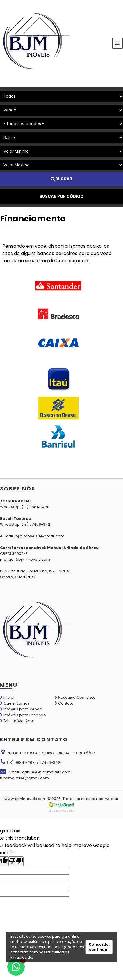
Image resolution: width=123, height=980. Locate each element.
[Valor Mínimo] (61, 151)
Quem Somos (15, 703)
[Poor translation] (16, 861)
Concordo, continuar (99, 947)
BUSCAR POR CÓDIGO (61, 196)
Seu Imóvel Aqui (17, 721)
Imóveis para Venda (21, 709)
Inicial (7, 697)
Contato (64, 703)
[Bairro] (61, 138)
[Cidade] (61, 124)
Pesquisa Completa (75, 697)
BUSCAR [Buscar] (61, 179)
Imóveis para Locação (23, 715)
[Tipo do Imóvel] (61, 96)
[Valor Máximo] (61, 165)
